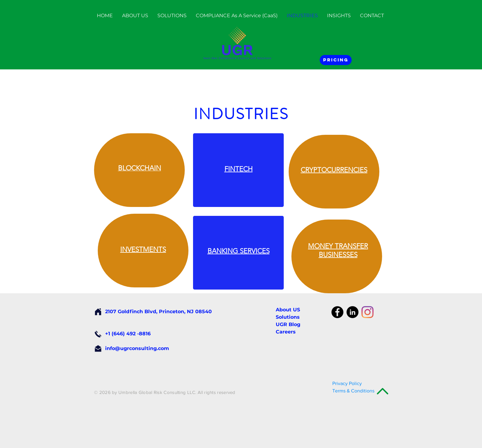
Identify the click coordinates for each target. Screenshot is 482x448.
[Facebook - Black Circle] (337, 312)
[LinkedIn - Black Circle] (352, 312)
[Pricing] (336, 60)
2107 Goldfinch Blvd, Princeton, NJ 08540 (158, 312)
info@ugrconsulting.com (137, 348)
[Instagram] (367, 312)
